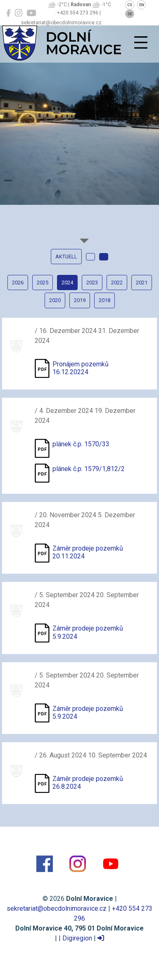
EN (142, 5)
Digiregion (77, 938)
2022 (117, 283)
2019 (80, 300)
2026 (18, 283)
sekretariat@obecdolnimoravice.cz (57, 908)
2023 (92, 283)
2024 (67, 283)
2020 (55, 300)
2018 (104, 300)
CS (130, 5)
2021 (142, 283)
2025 (43, 283)
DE (130, 14)
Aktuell (66, 257)
